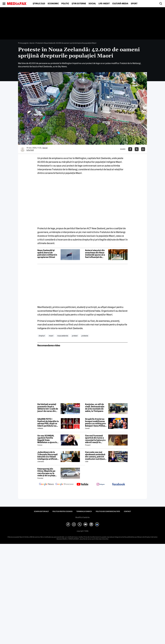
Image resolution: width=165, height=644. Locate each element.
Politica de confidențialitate (108, 511)
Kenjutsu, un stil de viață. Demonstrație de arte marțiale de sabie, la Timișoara (95, 408)
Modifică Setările (82, 517)
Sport (134, 4)
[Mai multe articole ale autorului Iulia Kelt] (23, 149)
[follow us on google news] (46, 484)
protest (75, 336)
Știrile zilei (39, 4)
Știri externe (79, 4)
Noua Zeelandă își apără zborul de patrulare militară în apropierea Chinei (47, 254)
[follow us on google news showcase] (64, 484)
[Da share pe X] (137, 149)
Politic (65, 4)
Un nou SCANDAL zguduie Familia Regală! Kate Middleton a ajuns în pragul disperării (47, 439)
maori (51, 336)
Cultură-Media (120, 4)
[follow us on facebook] (119, 484)
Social (92, 4)
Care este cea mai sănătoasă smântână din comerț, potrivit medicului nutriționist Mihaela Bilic (96, 456)
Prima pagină (23, 43)
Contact (127, 511)
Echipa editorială (41, 511)
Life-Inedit (104, 4)
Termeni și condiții (84, 511)
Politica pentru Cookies (62, 511)
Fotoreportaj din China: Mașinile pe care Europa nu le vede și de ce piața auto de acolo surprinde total (46, 472)
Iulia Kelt (30, 150)
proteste (85, 336)
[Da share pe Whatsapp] (143, 149)
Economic (53, 4)
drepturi (42, 336)
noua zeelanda (63, 336)
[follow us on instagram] (101, 484)
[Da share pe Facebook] (130, 149)
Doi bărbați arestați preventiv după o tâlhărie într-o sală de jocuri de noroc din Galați (48, 408)
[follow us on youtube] (82, 484)
